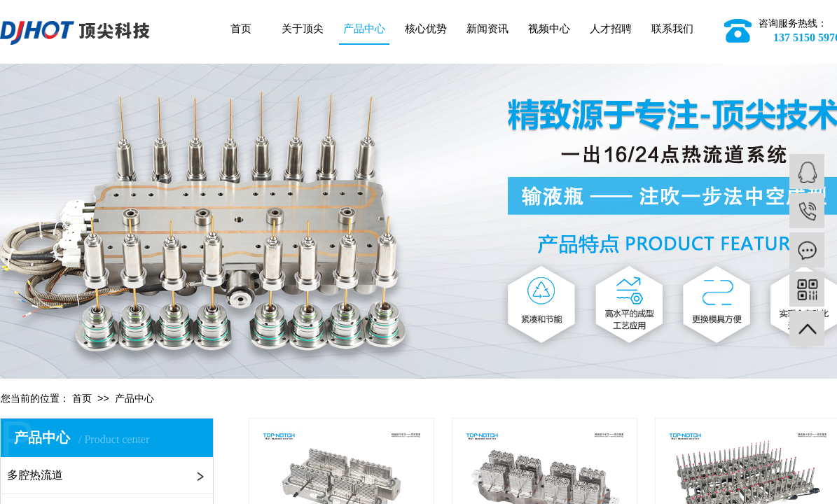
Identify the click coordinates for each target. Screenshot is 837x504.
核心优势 (426, 29)
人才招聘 (611, 29)
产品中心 (364, 29)
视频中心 (549, 29)
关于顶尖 (303, 29)
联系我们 (672, 29)
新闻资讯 (487, 29)
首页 (241, 29)
